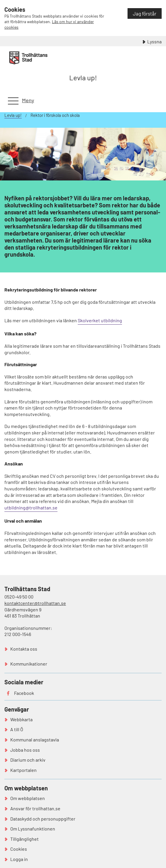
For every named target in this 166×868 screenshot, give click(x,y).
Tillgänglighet (24, 839)
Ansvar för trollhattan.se (35, 808)
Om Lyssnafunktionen (33, 829)
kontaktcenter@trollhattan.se (35, 603)
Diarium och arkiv (28, 760)
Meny (28, 100)
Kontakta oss (24, 649)
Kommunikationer (29, 664)
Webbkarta (21, 719)
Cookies (19, 849)
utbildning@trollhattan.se (31, 508)
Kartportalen (23, 770)
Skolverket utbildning (100, 320)
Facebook (24, 693)
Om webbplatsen (28, 798)
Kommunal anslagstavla (35, 740)
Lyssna (154, 41)
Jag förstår (145, 13)
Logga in (19, 859)
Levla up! (83, 77)
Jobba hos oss (25, 750)
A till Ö (17, 729)
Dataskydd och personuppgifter (43, 819)
